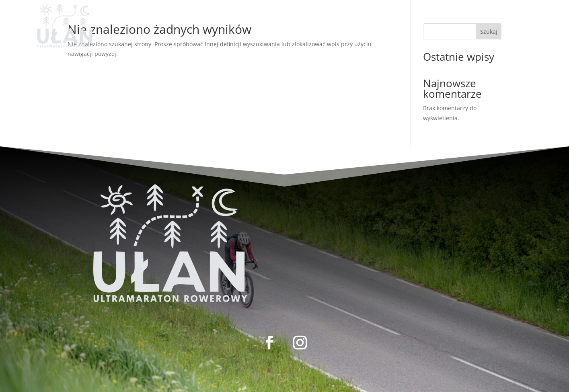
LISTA (241, 16)
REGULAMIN (284, 16)
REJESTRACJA (199, 16)
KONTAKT (334, 16)
